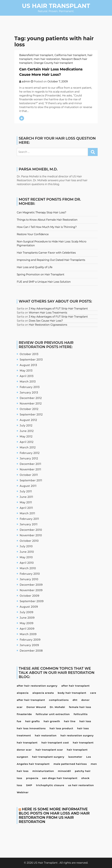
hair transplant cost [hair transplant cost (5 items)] (55, 743)
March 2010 (28, 568)
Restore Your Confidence (33, 234)
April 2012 (27, 442)
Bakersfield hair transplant (36, 55)
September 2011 (31, 480)
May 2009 (27, 623)
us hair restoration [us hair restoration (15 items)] (81, 785)
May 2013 (26, 371)
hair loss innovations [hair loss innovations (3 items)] (31, 728)
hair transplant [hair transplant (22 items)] (27, 743)
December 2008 (31, 651)
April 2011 (26, 508)
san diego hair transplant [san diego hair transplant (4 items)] (60, 778)
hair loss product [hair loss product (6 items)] (61, 728)
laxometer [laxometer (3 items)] (75, 757)
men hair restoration (47, 59)
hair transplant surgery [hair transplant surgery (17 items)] (48, 757)
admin (26, 81)
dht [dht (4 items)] (75, 700)
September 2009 (32, 601)
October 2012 (29, 409)
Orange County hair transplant (53, 63)
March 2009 (28, 634)
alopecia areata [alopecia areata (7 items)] (43, 693)
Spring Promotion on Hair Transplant (41, 275)
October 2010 (29, 541)
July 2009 (27, 612)
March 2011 (27, 513)
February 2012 (30, 453)
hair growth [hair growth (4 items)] (52, 721)
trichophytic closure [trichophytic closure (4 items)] (50, 785)
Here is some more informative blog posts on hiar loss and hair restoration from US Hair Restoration (54, 815)
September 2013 (31, 360)
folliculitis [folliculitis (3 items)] (81, 714)
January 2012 (29, 458)
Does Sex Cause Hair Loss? (46, 321)
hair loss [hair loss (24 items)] (85, 721)
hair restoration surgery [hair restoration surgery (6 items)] (77, 735)
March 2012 (28, 447)
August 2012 (28, 420)
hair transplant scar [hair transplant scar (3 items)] (49, 750)
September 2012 (31, 415)
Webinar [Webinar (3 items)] (23, 792)
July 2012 (26, 426)
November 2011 (30, 469)
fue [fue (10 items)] (19, 721)
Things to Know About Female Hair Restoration (47, 220)
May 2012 (26, 437)
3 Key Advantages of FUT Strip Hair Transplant (58, 309)
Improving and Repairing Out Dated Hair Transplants (51, 260)
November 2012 (31, 404)
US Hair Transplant (56, 6)
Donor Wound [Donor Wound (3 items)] (36, 707)
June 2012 (27, 431)
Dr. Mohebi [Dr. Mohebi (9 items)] (58, 707)
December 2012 (31, 398)
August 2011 (28, 486)
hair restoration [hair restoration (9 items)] (46, 735)
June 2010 (27, 552)
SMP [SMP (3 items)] (29, 785)
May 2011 (26, 502)
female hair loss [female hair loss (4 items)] (80, 707)
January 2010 (29, 579)
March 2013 (28, 382)
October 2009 (30, 596)
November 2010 (31, 535)
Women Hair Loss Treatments (48, 313)
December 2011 (31, 464)
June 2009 (27, 618)
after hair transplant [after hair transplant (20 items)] (75, 686)
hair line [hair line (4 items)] (70, 721)
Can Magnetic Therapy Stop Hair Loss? (41, 212)
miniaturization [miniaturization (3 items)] (43, 771)
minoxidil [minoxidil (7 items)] (64, 771)
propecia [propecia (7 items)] (32, 778)
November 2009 (31, 590)
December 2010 (31, 530)
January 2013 (29, 393)
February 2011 (29, 519)
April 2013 (27, 376)
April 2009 (27, 629)
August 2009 (29, 607)
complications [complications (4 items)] (59, 700)
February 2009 (30, 640)
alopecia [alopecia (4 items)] (23, 693)
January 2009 (29, 645)
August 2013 (28, 365)
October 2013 (29, 354)
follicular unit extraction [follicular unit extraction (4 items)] (53, 714)
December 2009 (31, 585)
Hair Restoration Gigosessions (48, 325)
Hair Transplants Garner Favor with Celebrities (46, 253)
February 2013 (30, 387)
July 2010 (26, 546)
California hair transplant (70, 55)
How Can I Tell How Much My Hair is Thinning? (47, 227)
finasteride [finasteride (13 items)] (24, 714)
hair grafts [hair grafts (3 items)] (32, 721)
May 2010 (26, 557)
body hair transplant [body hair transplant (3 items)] (72, 693)
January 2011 (29, 524)
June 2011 (26, 497)
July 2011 (26, 491)
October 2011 (29, 475)
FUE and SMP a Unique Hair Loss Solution (44, 282)
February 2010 (30, 574)
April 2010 (27, 563)
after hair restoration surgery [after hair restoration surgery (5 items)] (37, 686)
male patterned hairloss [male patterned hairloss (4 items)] (70, 764)
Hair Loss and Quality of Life (35, 267)
